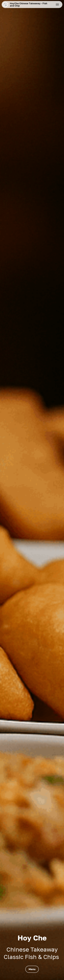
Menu (32, 969)
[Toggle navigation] (57, 5)
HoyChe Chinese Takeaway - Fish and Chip (29, 5)
